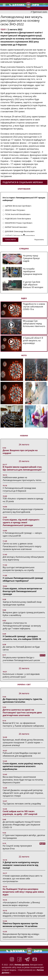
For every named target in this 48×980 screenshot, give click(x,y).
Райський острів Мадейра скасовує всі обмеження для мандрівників (22, 754)
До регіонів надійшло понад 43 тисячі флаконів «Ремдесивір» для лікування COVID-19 (22, 825)
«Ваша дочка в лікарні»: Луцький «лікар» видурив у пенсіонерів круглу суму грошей (24, 914)
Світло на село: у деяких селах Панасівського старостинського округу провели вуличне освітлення (22, 546)
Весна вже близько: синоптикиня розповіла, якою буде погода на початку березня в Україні (23, 780)
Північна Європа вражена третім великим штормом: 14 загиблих (20, 925)
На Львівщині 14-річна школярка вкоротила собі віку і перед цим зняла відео (23, 892)
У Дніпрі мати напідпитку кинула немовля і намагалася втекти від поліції (21, 865)
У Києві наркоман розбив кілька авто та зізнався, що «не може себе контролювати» (22, 879)
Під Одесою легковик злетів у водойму (22, 804)
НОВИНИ (24, 436)
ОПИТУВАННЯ (24, 189)
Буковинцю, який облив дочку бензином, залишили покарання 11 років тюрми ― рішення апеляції (23, 742)
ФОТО (24, 355)
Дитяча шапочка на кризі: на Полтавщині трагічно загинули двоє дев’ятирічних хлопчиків (22, 713)
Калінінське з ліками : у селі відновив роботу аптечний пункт (21, 675)
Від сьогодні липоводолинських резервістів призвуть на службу (19, 569)
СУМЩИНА (24, 249)
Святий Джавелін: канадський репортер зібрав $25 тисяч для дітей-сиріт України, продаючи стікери (23, 793)
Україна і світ (24, 685)
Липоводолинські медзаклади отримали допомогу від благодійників (23, 511)
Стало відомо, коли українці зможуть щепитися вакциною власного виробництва (23, 766)
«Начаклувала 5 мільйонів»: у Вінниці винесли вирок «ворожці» (21, 904)
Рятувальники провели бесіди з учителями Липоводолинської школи (21, 659)
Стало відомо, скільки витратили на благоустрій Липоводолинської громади (22, 591)
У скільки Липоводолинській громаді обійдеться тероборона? (23, 579)
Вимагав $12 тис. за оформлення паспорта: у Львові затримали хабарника (23, 724)
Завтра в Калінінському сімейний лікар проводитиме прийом (22, 603)
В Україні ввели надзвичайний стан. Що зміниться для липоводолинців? (22, 468)
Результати (39, 240)
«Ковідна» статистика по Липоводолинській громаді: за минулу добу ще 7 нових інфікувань (22, 626)
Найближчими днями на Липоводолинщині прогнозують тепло (22, 479)
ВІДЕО (24, 298)
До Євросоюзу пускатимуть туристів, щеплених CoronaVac (23, 700)
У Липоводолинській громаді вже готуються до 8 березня (19, 489)
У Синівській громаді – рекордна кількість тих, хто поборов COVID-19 (22, 638)
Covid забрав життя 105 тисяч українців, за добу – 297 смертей (20, 813)
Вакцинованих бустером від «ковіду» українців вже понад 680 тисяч (21, 935)
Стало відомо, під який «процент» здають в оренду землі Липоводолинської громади (21, 522)
